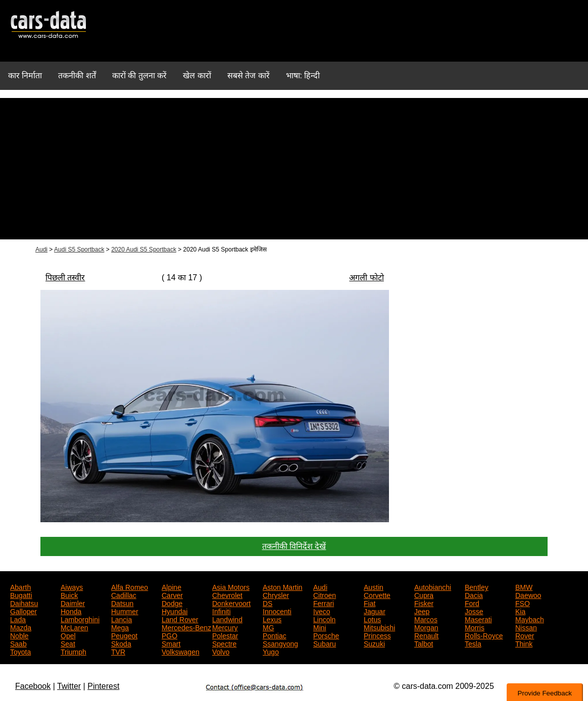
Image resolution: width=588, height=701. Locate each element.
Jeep (422, 611)
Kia (520, 611)
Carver (172, 594)
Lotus (372, 619)
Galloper (23, 611)
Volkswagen (181, 651)
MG (268, 627)
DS (267, 603)
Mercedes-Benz (186, 627)
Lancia (121, 619)
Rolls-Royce (484, 635)
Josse (474, 611)
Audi (41, 249)
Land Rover (180, 619)
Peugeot (124, 635)
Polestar (225, 635)
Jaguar (375, 611)
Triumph (73, 651)
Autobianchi (433, 586)
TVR (118, 651)
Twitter (69, 686)
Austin (374, 586)
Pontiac (275, 635)
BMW (524, 586)
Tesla (473, 643)
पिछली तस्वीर (65, 278)
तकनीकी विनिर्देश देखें (294, 546)
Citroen (325, 594)
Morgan (426, 627)
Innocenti (277, 611)
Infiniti (222, 611)
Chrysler (276, 594)
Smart (171, 643)
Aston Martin (283, 586)
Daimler (73, 603)
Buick (69, 594)
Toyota (20, 651)
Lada (18, 619)
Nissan (526, 627)
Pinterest (103, 686)
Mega (120, 627)
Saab (18, 643)
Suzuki (374, 643)
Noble (19, 635)
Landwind (227, 619)
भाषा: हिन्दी (303, 76)
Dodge (172, 603)
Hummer (125, 611)
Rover (525, 635)
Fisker (424, 603)
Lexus (272, 619)
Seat (68, 643)
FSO (523, 603)
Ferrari (324, 603)
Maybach (530, 619)
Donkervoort (231, 603)
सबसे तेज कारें (249, 76)
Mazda (21, 627)
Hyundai (175, 611)
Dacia (474, 594)
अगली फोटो (366, 278)
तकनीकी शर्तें (77, 76)
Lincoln (324, 619)
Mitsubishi (379, 627)
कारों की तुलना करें (139, 76)
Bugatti (21, 594)
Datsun (122, 603)
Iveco (322, 611)
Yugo (271, 651)
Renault (426, 635)
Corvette (377, 594)
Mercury (225, 627)
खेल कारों (197, 76)
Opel (68, 635)
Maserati (478, 619)
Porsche (326, 635)
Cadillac (124, 594)
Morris (475, 627)
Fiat (370, 603)
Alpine (171, 586)
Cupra (424, 594)
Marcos (426, 619)
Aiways (72, 586)
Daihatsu (24, 603)
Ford (472, 603)
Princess (377, 635)
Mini (320, 627)
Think (524, 643)
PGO (169, 635)
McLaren (74, 627)
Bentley (477, 586)
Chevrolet (227, 594)
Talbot (424, 643)
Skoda (121, 643)
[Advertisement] (294, 169)
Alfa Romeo (130, 586)
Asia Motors (231, 586)
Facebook (33, 686)
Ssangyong (280, 643)
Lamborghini (80, 619)
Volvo (221, 651)
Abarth (20, 586)
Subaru (325, 643)
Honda (71, 611)
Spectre (224, 643)
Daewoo (528, 594)
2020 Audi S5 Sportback (144, 249)
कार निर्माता (25, 76)
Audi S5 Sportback (79, 249)
